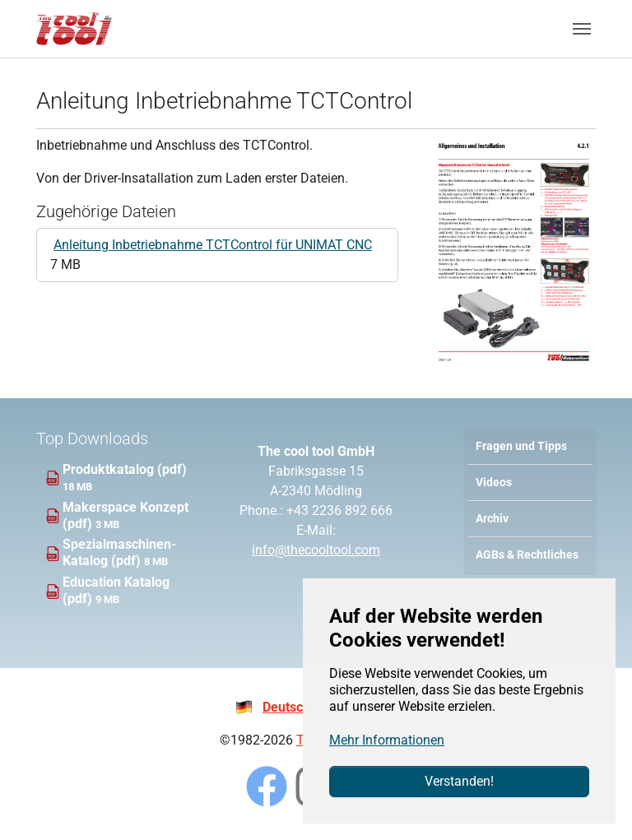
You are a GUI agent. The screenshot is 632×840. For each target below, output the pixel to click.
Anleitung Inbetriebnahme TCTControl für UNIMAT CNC (213, 245)
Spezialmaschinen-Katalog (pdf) (119, 552)
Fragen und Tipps (521, 446)
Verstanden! (459, 781)
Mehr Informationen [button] (387, 740)
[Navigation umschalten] (582, 29)
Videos (494, 483)
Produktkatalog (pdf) (125, 469)
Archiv (492, 519)
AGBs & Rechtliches (527, 555)
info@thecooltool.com (316, 550)
